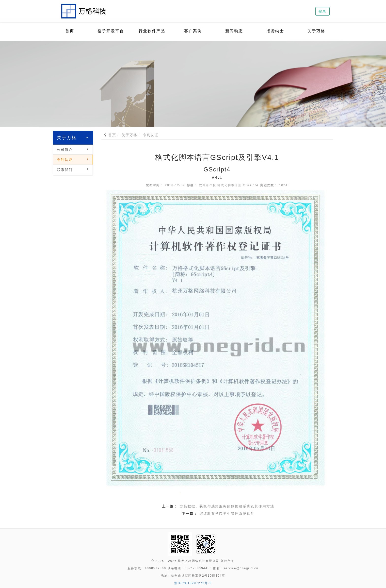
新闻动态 (234, 31)
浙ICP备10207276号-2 (193, 583)
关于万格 (316, 31)
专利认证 (65, 160)
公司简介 (65, 150)
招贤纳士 (275, 31)
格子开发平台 (111, 31)
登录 (322, 11)
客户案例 (193, 31)
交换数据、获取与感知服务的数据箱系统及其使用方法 (227, 506)
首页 (70, 31)
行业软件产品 (152, 31)
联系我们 (65, 170)
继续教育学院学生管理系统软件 (227, 514)
